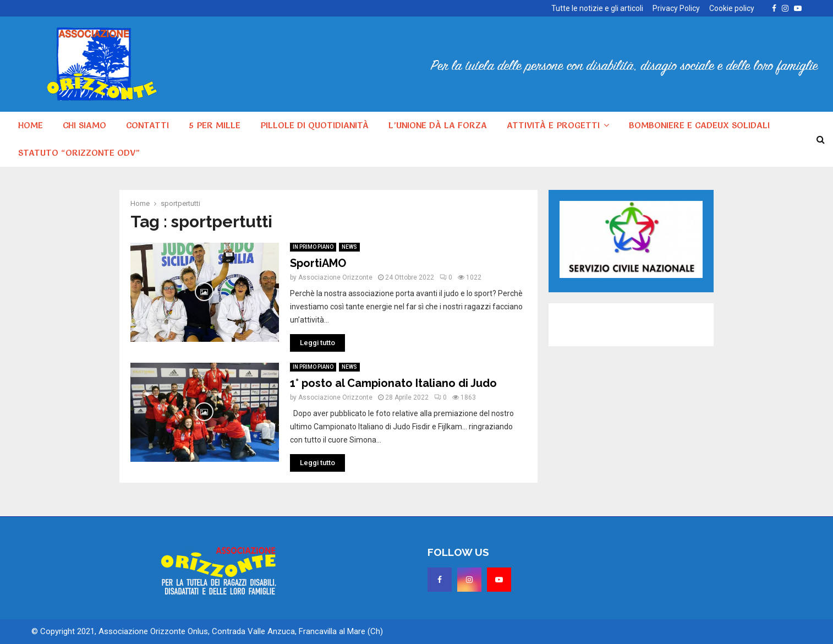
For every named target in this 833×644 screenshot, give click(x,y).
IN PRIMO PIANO (313, 247)
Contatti (147, 125)
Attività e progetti (553, 125)
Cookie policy (732, 8)
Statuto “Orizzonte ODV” (79, 152)
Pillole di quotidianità (314, 125)
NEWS (349, 247)
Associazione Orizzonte (335, 277)
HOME (31, 125)
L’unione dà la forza (438, 125)
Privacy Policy (676, 8)
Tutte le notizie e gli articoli (597, 8)
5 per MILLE (215, 125)
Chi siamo (84, 125)
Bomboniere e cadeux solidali (699, 125)
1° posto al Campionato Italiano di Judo (393, 383)
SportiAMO (318, 263)
